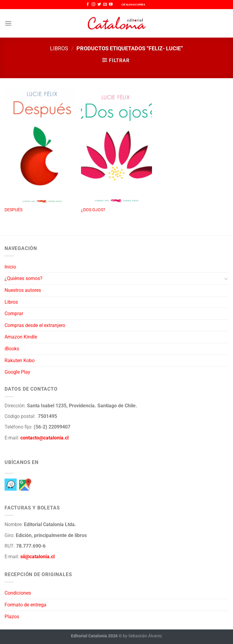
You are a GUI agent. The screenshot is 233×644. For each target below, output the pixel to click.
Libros (59, 48)
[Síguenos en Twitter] (99, 5)
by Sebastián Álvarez (142, 636)
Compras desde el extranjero (35, 325)
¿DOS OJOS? (93, 210)
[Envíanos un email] (105, 5)
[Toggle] (226, 279)
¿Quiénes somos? (24, 278)
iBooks (12, 349)
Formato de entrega (25, 605)
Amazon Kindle (21, 337)
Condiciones (18, 593)
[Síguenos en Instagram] (93, 5)
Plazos (12, 617)
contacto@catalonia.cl (44, 438)
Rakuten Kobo (20, 360)
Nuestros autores (23, 290)
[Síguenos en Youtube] (111, 5)
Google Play (17, 372)
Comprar (14, 314)
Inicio (10, 267)
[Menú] (8, 23)
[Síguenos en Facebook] (88, 5)
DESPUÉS (14, 210)
